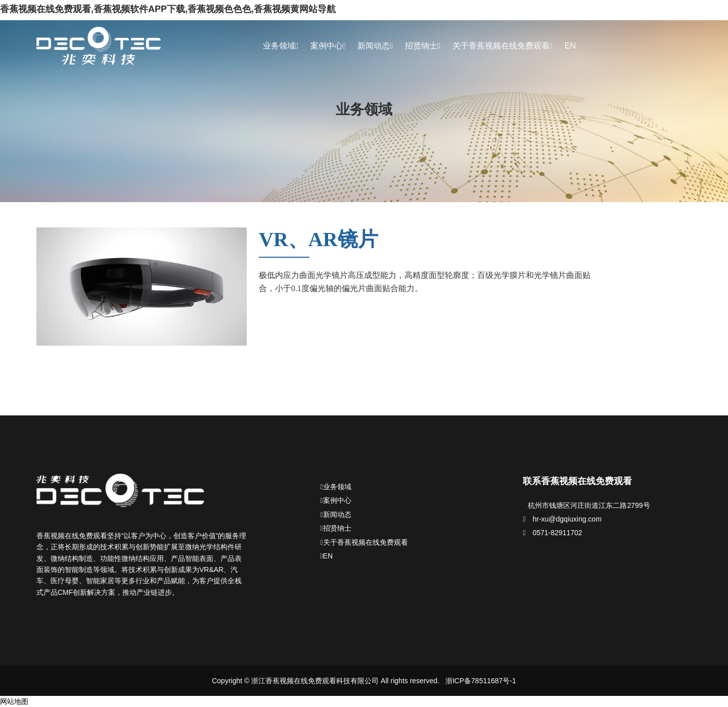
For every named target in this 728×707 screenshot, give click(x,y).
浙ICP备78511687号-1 (481, 681)
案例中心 (328, 46)
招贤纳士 (423, 46)
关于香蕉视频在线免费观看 (503, 46)
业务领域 (281, 46)
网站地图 (14, 701)
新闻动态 (375, 46)
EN (570, 46)
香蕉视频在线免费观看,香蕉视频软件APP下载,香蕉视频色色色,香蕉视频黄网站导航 (168, 9)
